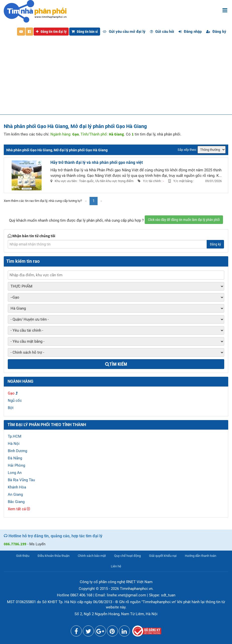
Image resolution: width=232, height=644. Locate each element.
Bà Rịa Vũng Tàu (21, 480)
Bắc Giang (16, 502)
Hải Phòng (16, 465)
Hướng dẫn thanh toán (201, 556)
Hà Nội (14, 444)
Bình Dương (17, 451)
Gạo (11, 393)
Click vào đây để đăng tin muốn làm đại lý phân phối (184, 220)
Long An (15, 473)
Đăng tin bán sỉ (85, 32)
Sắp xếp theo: (187, 150)
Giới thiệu (23, 556)
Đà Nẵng (15, 458)
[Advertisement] (116, 77)
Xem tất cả (19, 509)
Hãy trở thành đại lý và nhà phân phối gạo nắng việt (97, 162)
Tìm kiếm (116, 364)
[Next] (101, 201)
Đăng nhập (190, 32)
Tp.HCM (15, 436)
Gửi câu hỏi (162, 32)
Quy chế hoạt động (127, 556)
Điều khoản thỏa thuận (54, 556)
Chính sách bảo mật (92, 556)
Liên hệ (116, 566)
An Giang (15, 494)
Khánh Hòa (17, 487)
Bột (11, 408)
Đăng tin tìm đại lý (51, 32)
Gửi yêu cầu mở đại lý (124, 32)
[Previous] (86, 201)
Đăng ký (216, 32)
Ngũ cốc (15, 401)
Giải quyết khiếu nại (163, 556)
